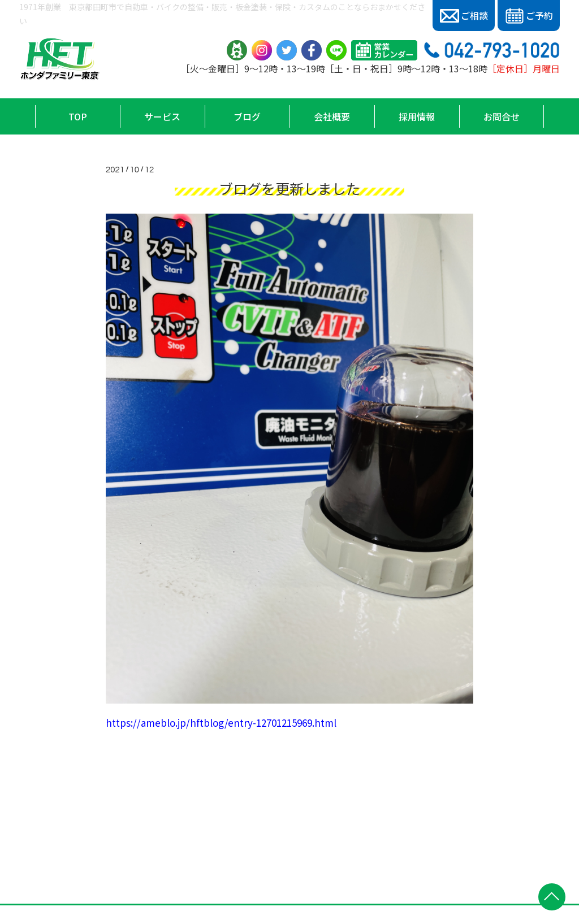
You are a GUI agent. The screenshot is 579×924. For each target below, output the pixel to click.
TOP (78, 116)
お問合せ (502, 116)
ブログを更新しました (289, 188)
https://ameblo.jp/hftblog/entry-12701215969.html (221, 723)
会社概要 (332, 116)
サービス (162, 116)
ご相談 (464, 16)
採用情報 (417, 116)
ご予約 (529, 16)
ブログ (247, 116)
